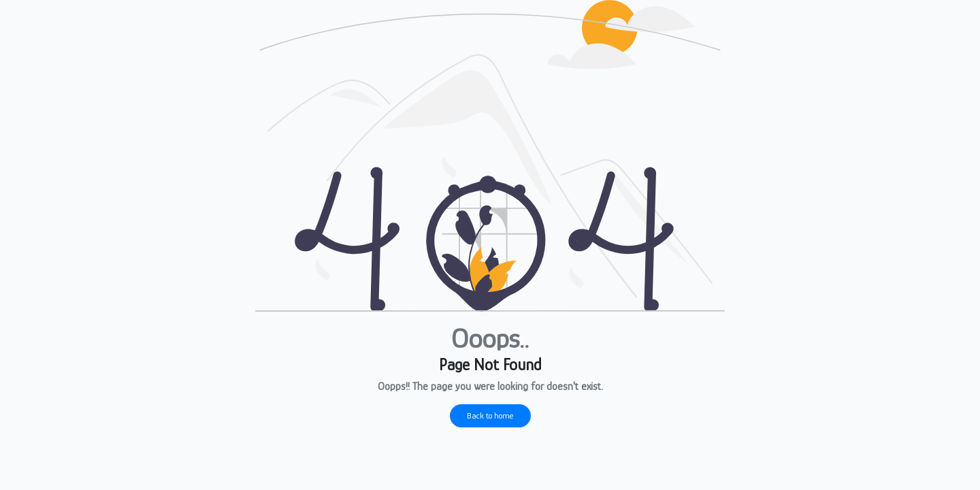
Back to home (490, 415)
